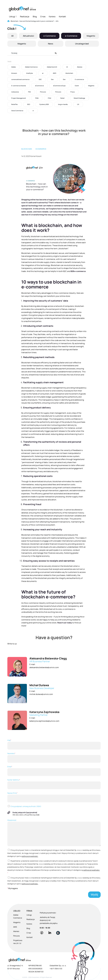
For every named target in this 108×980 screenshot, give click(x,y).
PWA (37, 98)
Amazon (14, 73)
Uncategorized (82, 44)
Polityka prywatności (48, 913)
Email (54, 771)
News (51, 44)
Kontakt (62, 17)
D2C (40, 79)
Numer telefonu (54, 784)
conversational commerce (20, 79)
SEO (29, 104)
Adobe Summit (52, 67)
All (12, 36)
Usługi (13, 17)
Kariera (52, 17)
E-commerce (79, 79)
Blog (35, 17)
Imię (54, 744)
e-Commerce (49, 36)
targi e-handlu (63, 104)
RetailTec (15, 104)
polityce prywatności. (30, 856)
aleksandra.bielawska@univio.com (44, 667)
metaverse (15, 92)
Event (77, 86)
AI (67, 67)
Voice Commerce (17, 111)
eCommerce (39, 86)
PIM (29, 92)
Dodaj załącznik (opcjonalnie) (25, 812)
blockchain (69, 73)
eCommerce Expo (59, 86)
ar (43, 73)
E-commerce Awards (19, 86)
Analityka (30, 73)
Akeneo (80, 67)
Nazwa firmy (54, 797)
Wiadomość (54, 833)
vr (33, 111)
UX (78, 104)
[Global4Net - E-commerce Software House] (22, 9)
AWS (55, 73)
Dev (52, 79)
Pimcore (43, 92)
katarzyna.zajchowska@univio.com (44, 721)
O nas (43, 17)
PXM (49, 98)
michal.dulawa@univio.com (41, 694)
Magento (91, 36)
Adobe (13, 67)
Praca (73, 92)
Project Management (19, 98)
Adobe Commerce (31, 67)
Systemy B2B (44, 104)
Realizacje (25, 17)
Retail (62, 98)
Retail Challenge (79, 98)
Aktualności (28, 36)
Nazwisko (54, 757)
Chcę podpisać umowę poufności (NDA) (24, 806)
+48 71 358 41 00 (56, 969)
